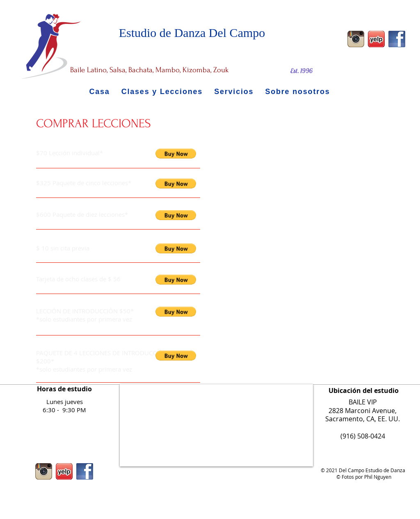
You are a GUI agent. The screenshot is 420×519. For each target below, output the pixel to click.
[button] (176, 154)
